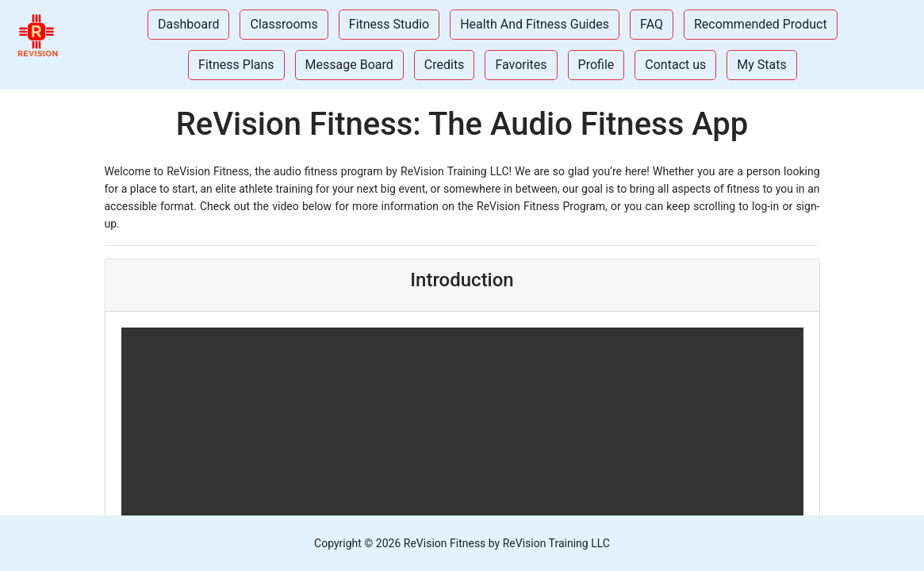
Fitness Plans (236, 65)
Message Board (349, 65)
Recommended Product (761, 24)
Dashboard (188, 24)
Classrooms (284, 24)
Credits (445, 65)
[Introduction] (462, 197)
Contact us (675, 65)
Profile (596, 65)
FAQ (652, 24)
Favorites (521, 65)
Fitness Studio (389, 24)
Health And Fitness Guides (535, 24)
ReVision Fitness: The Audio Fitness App (462, 124)
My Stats (761, 65)
